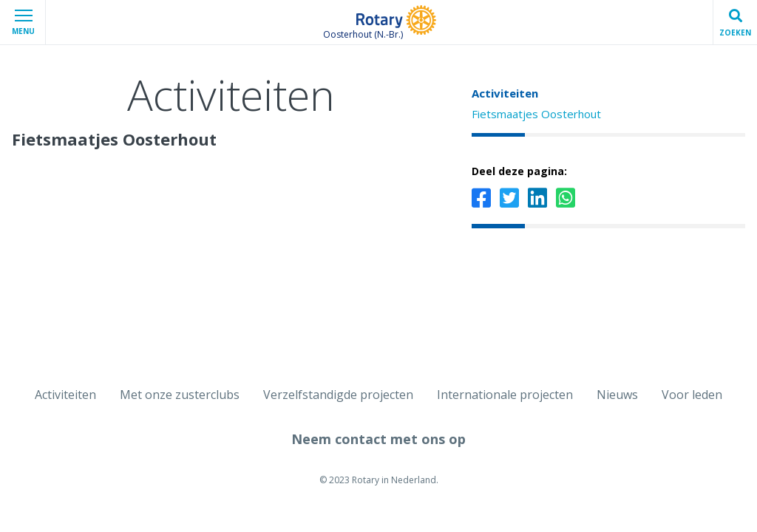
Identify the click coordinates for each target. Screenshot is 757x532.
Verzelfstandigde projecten (338, 395)
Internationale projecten (505, 395)
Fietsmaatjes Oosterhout (536, 114)
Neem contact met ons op (378, 439)
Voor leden (692, 395)
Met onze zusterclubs (180, 395)
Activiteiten (505, 93)
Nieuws (617, 395)
